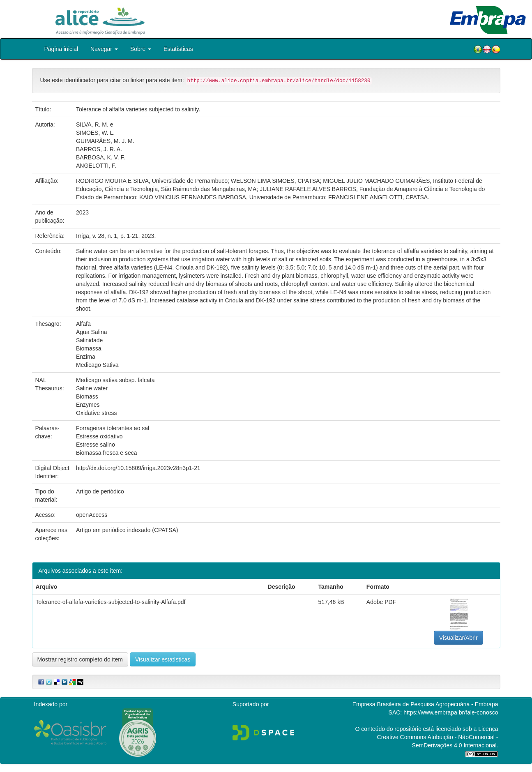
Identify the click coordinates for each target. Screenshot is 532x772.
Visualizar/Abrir (458, 638)
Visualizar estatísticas (163, 659)
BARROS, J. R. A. (99, 149)
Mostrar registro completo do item (80, 659)
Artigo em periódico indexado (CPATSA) (127, 530)
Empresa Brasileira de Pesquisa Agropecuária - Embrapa (425, 704)
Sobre (141, 49)
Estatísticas (178, 49)
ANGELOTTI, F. (96, 166)
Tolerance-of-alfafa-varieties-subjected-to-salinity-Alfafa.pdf (111, 602)
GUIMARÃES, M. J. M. (105, 141)
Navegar (104, 49)
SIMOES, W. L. (95, 133)
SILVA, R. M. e (95, 124)
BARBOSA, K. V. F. (100, 157)
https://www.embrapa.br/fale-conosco (451, 712)
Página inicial (61, 49)
